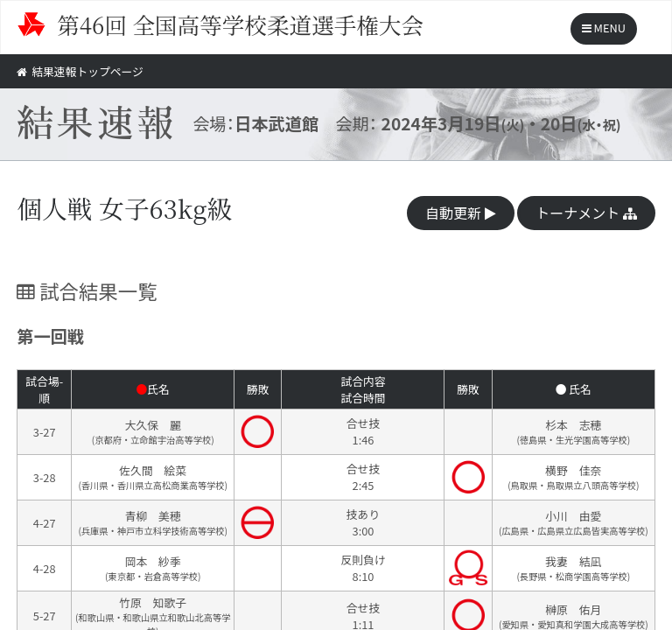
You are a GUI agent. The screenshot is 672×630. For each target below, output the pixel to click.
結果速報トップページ (80, 71)
